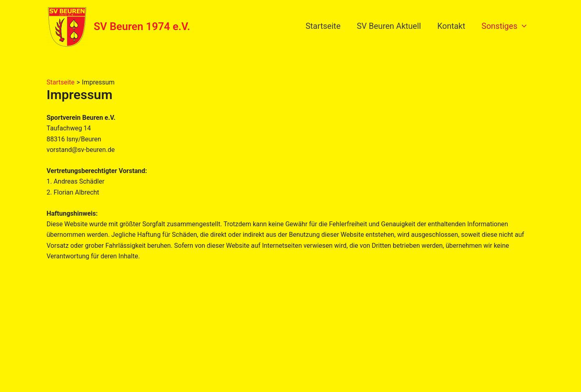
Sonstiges (504, 26)
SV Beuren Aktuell (389, 26)
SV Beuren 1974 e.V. (142, 26)
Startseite (323, 26)
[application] (522, 26)
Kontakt (451, 26)
